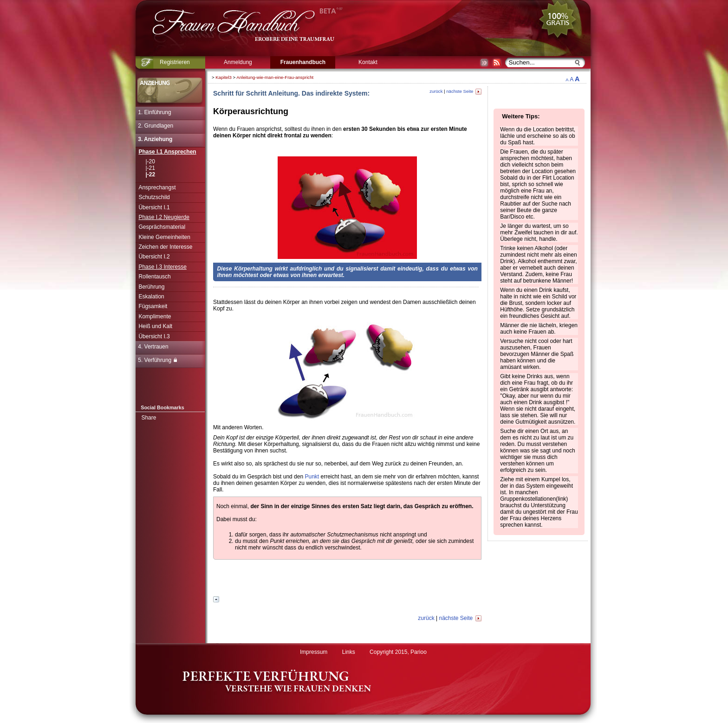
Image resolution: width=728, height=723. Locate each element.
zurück (436, 91)
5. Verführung (157, 360)
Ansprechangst (157, 187)
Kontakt (368, 62)
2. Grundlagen (156, 126)
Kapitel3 (224, 77)
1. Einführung (154, 112)
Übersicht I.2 (154, 257)
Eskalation (151, 297)
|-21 (150, 168)
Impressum (314, 652)
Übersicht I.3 (154, 336)
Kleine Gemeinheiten (164, 237)
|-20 (150, 161)
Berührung (151, 287)
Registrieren (175, 62)
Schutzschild (154, 197)
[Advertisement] (618, 211)
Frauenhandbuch (303, 62)
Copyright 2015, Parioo (398, 652)
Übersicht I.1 (154, 207)
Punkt (312, 477)
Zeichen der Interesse (165, 247)
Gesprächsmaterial (162, 227)
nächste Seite (464, 91)
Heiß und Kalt (155, 326)
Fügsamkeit (153, 306)
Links (349, 652)
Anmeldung (238, 62)
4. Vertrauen (153, 347)
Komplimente (155, 316)
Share (149, 418)
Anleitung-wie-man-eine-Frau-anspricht (275, 77)
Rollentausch (154, 277)
